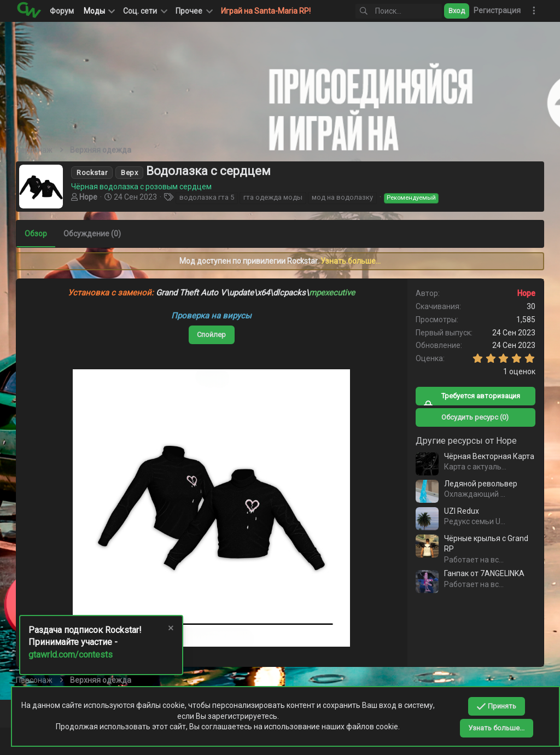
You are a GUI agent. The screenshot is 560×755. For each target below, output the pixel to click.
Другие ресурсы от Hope (466, 441)
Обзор (36, 234)
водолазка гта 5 (207, 197)
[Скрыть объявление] (170, 629)
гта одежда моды (273, 197)
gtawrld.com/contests (71, 655)
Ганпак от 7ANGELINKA (484, 573)
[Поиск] (399, 11)
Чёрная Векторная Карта (489, 456)
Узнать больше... (351, 261)
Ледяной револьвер (480, 484)
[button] (144, 11)
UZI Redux (461, 511)
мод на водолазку (343, 197)
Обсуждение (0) (93, 234)
